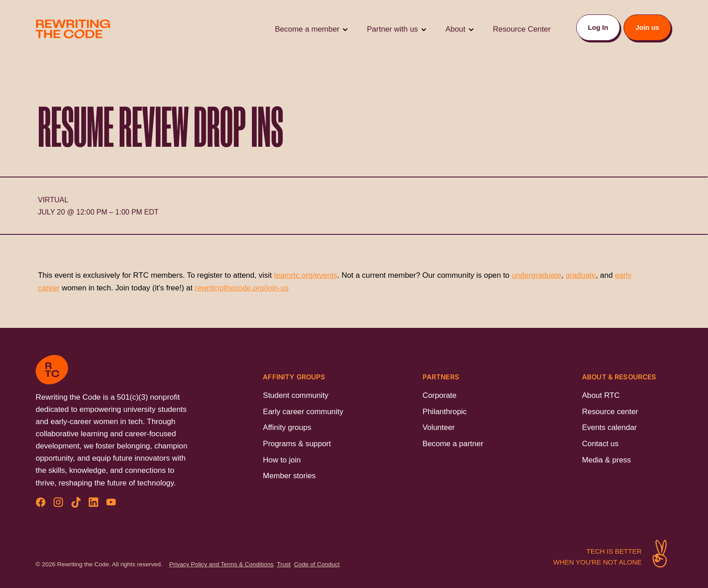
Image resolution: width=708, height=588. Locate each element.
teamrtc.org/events (306, 275)
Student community (296, 395)
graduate (581, 275)
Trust (284, 564)
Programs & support (297, 444)
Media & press (606, 460)
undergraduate (536, 275)
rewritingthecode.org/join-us (242, 288)
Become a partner (453, 444)
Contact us (600, 444)
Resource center (610, 412)
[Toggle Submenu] (345, 29)
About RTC (601, 395)
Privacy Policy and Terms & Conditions (221, 564)
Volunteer (439, 427)
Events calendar (609, 427)
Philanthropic (445, 412)
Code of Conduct (317, 564)
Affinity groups (287, 427)
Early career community (303, 412)
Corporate (440, 395)
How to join (282, 460)
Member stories (289, 476)
